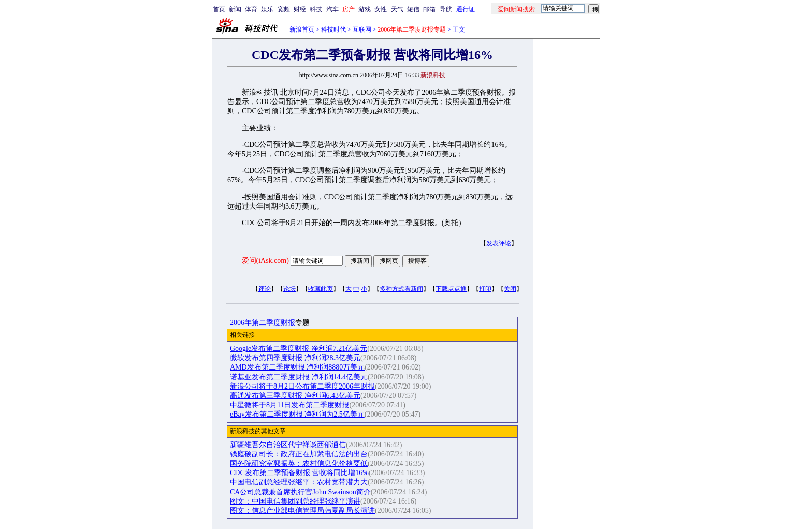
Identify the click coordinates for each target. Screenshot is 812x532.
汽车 (332, 9)
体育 (251, 9)
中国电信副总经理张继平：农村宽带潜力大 (299, 482)
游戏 (365, 9)
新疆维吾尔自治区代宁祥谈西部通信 (288, 445)
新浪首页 (302, 29)
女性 (381, 9)
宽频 (284, 9)
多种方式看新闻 (401, 289)
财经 (300, 9)
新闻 (235, 9)
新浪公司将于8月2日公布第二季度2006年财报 (302, 386)
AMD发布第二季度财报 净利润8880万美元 (297, 367)
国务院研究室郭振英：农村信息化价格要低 (299, 463)
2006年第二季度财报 (263, 323)
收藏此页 (321, 289)
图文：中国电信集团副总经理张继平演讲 (295, 501)
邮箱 (429, 9)
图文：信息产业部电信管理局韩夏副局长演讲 (302, 511)
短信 (413, 9)
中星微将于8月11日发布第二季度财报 (289, 405)
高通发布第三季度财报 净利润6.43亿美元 (295, 396)
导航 (446, 9)
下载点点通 (451, 289)
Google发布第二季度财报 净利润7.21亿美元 (299, 349)
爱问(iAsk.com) (265, 261)
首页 (219, 9)
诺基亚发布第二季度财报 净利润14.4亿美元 (299, 377)
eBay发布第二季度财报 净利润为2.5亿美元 (297, 414)
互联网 (362, 29)
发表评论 (499, 243)
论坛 (289, 289)
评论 (265, 289)
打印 (485, 289)
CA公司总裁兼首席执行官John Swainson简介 (300, 492)
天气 (397, 9)
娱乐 (267, 9)
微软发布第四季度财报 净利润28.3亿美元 (295, 358)
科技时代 (334, 29)
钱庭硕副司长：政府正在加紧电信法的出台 (299, 454)
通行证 (466, 9)
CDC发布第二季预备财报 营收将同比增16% (299, 473)
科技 (316, 9)
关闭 (510, 289)
